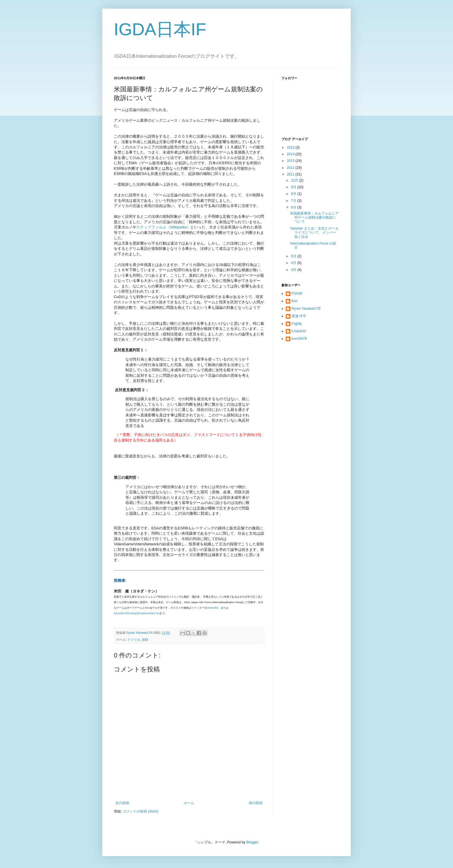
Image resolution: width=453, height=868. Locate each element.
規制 (145, 640)
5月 (294, 256)
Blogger (252, 842)
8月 (294, 194)
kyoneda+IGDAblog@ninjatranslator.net (137, 613)
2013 (291, 161)
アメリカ (134, 640)
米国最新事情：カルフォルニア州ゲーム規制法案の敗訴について (314, 218)
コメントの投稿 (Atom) (141, 811)
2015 (291, 147)
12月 (295, 180)
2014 (291, 154)
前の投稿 (256, 803)
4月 (294, 263)
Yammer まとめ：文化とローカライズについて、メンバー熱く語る (314, 233)
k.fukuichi (299, 331)
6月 (294, 207)
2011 (291, 174)
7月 (294, 201)
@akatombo (211, 608)
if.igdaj (297, 324)
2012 (291, 168)
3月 (294, 270)
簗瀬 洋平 (299, 316)
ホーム (189, 803)
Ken (295, 301)
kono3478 (299, 339)
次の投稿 (122, 803)
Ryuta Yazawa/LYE (306, 309)
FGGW (297, 293)
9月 (294, 187)
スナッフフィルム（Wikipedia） (163, 227)
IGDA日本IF (160, 29)
